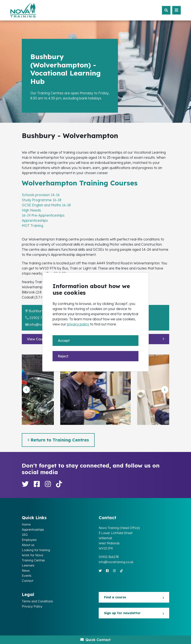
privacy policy (78, 324)
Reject (63, 356)
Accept (64, 341)
